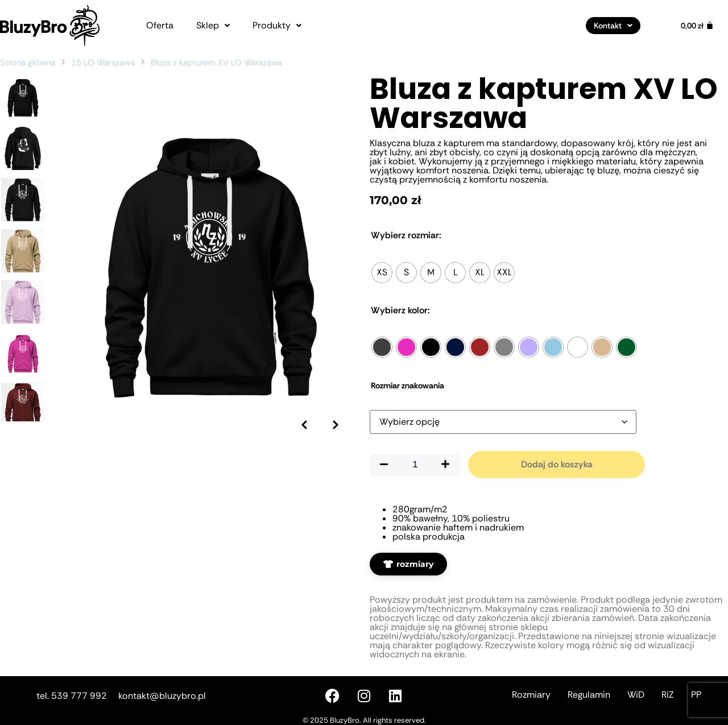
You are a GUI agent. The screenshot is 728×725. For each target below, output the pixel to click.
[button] (213, 26)
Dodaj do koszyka (557, 464)
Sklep (213, 26)
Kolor (400, 310)
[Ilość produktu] (415, 465)
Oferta (160, 26)
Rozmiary (531, 695)
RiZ (668, 695)
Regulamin (589, 695)
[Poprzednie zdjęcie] (304, 425)
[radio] (382, 273)
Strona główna (28, 63)
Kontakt (613, 26)
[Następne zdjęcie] (336, 425)
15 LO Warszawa (103, 63)
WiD (636, 695)
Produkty (277, 26)
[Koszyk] (697, 26)
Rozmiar (406, 235)
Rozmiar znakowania (408, 386)
